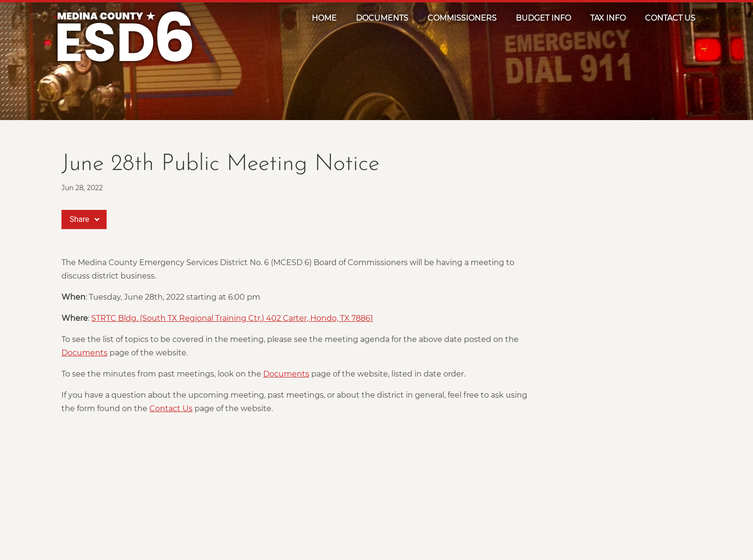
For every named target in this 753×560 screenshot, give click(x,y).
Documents (382, 18)
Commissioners (462, 18)
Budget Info (543, 18)
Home (324, 18)
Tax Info (608, 18)
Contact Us (670, 18)
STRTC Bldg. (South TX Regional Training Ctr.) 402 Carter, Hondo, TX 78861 (232, 318)
